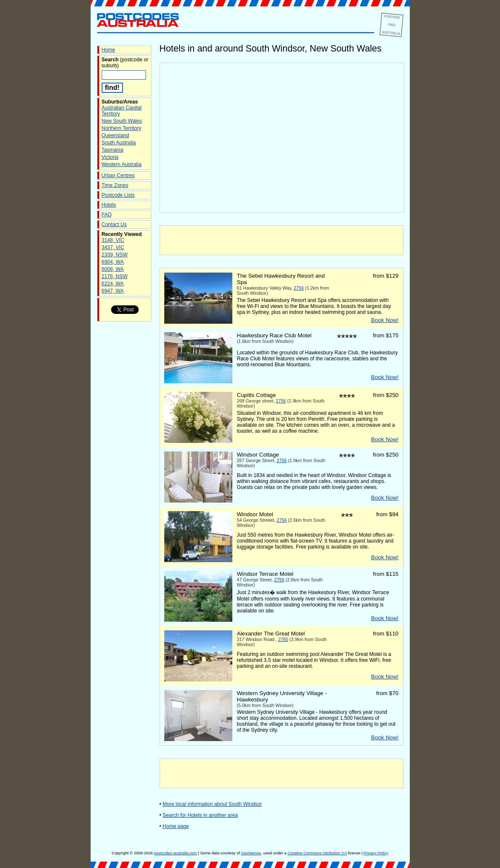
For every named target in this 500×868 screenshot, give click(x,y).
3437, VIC (113, 247)
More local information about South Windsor (212, 804)
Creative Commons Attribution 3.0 (317, 853)
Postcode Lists (118, 195)
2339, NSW (115, 255)
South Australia (119, 143)
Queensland (116, 135)
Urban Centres (118, 175)
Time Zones (115, 185)
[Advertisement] (281, 240)
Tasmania (113, 150)
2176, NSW (115, 276)
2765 (283, 639)
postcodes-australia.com (176, 853)
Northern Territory (121, 128)
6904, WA (113, 262)
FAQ (107, 215)
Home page (176, 826)
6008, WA (113, 269)
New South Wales (122, 121)
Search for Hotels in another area (200, 815)
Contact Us (114, 224)
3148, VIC (113, 240)
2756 (299, 288)
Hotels (109, 205)
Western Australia (122, 164)
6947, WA (113, 291)
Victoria (110, 157)
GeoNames (251, 853)
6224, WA (113, 284)
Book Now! (385, 320)
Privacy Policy (376, 853)
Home (109, 50)
